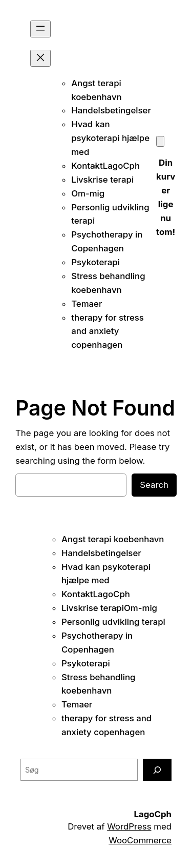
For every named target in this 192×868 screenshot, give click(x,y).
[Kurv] (160, 141)
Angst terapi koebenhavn (113, 539)
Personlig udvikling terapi (113, 622)
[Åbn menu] (40, 29)
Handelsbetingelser (111, 110)
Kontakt (87, 166)
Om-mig (88, 193)
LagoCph (121, 166)
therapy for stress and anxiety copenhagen (108, 331)
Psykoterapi (95, 262)
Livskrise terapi (102, 180)
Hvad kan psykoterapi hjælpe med (110, 138)
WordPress (129, 826)
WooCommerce (140, 840)
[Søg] (157, 770)
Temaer (87, 304)
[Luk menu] (40, 58)
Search (154, 485)
